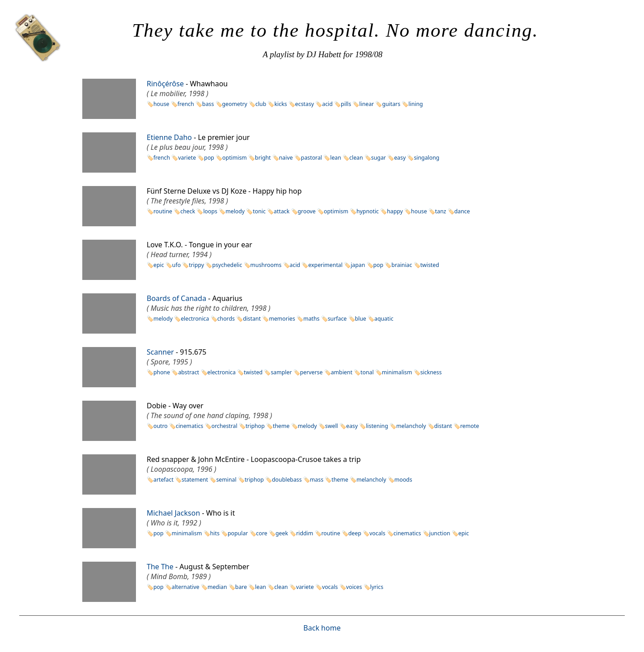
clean (356, 158)
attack (282, 211)
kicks (280, 104)
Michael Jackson (173, 513)
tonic (259, 211)
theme (281, 426)
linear (366, 104)
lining (415, 104)
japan (358, 265)
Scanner (160, 352)
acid (327, 104)
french (186, 104)
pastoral (311, 158)
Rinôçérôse (165, 84)
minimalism (397, 372)
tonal (367, 372)
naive (286, 158)
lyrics (377, 587)
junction (440, 533)
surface (337, 319)
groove (307, 211)
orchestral (225, 426)
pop (209, 158)
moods (403, 480)
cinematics (190, 426)
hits (215, 533)
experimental (325, 265)
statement (195, 480)
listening (377, 426)
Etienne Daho (169, 137)
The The (160, 567)
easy (400, 158)
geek (282, 533)
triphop (255, 426)
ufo (176, 265)
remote (470, 426)
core (262, 533)
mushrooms (266, 265)
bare (241, 587)
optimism (235, 158)
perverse (311, 372)
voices (354, 587)
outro (161, 426)
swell (332, 426)
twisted (430, 265)
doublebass (287, 480)
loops (210, 211)
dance (462, 211)
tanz (441, 211)
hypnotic (368, 211)
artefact (163, 480)
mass (317, 480)
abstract (189, 372)
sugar (379, 158)
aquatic (384, 319)
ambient (342, 372)
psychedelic (227, 265)
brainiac (402, 265)
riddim (305, 533)
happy (395, 211)
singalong (426, 158)
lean (336, 158)
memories (282, 319)
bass (208, 104)
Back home (322, 628)
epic (159, 265)
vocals (377, 533)
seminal (226, 480)
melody (235, 211)
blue (361, 319)
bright (263, 158)
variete (187, 158)
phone (162, 372)
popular (238, 533)
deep (355, 533)
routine (163, 211)
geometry (235, 104)
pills (346, 104)
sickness (431, 372)
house (161, 104)
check (188, 211)
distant (252, 319)
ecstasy (305, 104)
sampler (281, 372)
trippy (196, 265)
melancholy (411, 426)
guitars (391, 104)
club (261, 104)
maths (311, 319)
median (217, 587)
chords (226, 319)
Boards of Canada (176, 298)
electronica (195, 319)
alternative (186, 587)
